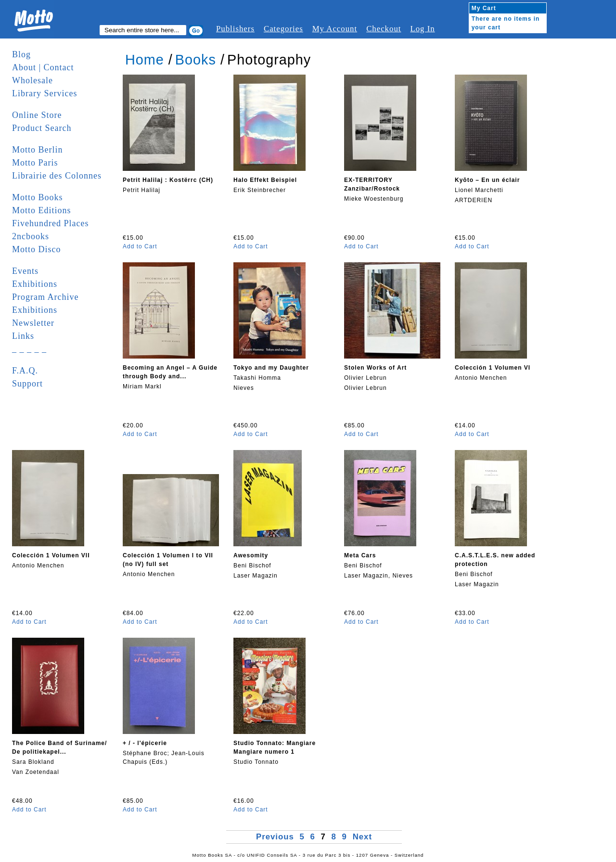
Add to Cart (140, 246)
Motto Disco (37, 249)
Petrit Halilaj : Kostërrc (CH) (168, 180)
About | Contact (43, 67)
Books (196, 60)
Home (145, 60)
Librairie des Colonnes (57, 176)
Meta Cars (360, 555)
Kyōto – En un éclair (487, 180)
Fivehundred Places (50, 223)
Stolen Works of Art (375, 368)
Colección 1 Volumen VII (51, 555)
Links (23, 336)
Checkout (384, 29)
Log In (422, 29)
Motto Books (38, 197)
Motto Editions (42, 210)
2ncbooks (31, 236)
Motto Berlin (38, 150)
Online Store (37, 115)
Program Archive (45, 297)
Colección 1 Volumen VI (493, 368)
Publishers (235, 29)
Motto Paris (35, 163)
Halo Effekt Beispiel (265, 180)
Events (25, 271)
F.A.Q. (25, 371)
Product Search (42, 128)
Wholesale (32, 80)
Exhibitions (35, 284)
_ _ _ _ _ (29, 349)
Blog (21, 54)
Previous (276, 837)
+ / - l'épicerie (145, 743)
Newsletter (33, 323)
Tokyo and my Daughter (271, 368)
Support (27, 384)
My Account (335, 29)
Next (362, 837)
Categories (283, 29)
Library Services (45, 93)
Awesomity (251, 555)
